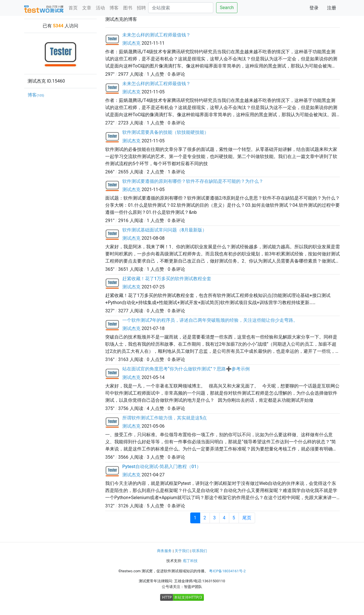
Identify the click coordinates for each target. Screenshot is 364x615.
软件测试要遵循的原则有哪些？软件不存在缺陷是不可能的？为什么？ (193, 181)
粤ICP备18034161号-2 (227, 571)
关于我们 (182, 551)
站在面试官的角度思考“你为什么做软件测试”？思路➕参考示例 (186, 369)
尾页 (247, 518)
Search (227, 8)
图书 (128, 8)
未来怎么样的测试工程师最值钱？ (156, 35)
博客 (114, 8)
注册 (332, 8)
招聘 (141, 8)
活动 (100, 8)
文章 (87, 8)
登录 (314, 8)
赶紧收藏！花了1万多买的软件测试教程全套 (167, 279)
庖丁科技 (190, 561)
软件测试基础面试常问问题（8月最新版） (165, 230)
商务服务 (164, 551)
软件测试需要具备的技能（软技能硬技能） (166, 132)
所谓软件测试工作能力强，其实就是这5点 (165, 418)
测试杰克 (131, 43)
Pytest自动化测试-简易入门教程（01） (162, 467)
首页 (73, 8)
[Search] (181, 8)
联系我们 (200, 551)
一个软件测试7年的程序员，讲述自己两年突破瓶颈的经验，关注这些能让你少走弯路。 (210, 320)
